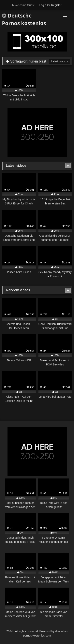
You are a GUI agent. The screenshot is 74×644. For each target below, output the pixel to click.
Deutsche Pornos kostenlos (24, 19)
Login (43, 5)
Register (56, 5)
